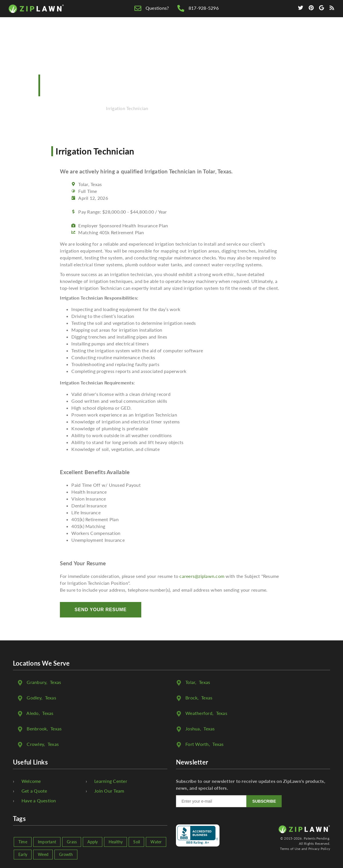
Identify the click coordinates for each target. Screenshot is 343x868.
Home (137, 35)
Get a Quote (34, 791)
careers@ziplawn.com (202, 576)
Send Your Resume (100, 610)
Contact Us (299, 35)
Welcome (31, 781)
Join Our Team (109, 791)
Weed (43, 854)
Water (156, 842)
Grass (72, 842)
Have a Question (39, 800)
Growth (66, 854)
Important (47, 842)
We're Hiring (258, 35)
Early (23, 854)
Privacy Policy (319, 849)
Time (23, 842)
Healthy (116, 842)
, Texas (44, 682)
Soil (137, 842)
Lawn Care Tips (212, 35)
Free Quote (168, 35)
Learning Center (111, 781)
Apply (93, 842)
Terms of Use (290, 849)
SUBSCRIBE (264, 801)
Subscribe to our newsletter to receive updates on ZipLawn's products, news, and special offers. (251, 784)
